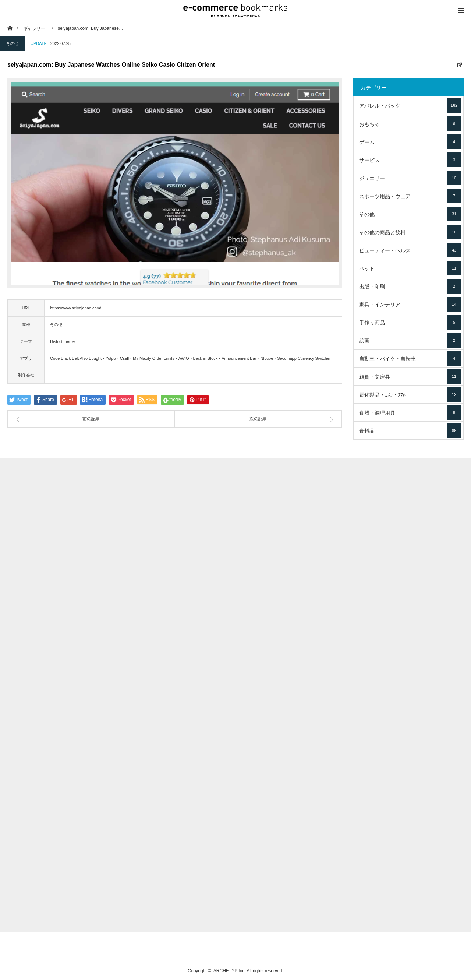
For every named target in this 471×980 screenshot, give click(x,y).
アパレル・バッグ (410, 105)
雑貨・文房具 (410, 376)
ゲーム (410, 142)
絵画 (410, 340)
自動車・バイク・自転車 (410, 358)
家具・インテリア (410, 304)
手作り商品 (410, 322)
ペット (410, 268)
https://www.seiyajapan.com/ (76, 308)
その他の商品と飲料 (410, 232)
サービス (410, 160)
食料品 (410, 431)
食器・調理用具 (410, 412)
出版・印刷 (410, 286)
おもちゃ (410, 124)
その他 (12, 43)
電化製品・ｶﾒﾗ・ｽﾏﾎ (410, 394)
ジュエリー (410, 178)
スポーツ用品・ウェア (410, 196)
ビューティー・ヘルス (410, 250)
